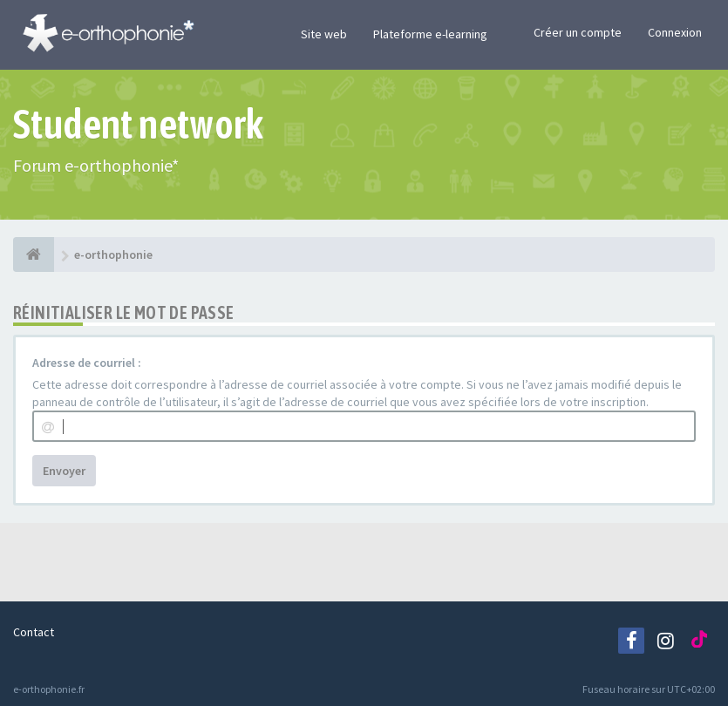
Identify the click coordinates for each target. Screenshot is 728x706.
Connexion (675, 32)
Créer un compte (578, 32)
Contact (34, 632)
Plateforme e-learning (430, 34)
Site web (324, 34)
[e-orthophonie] (34, 255)
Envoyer (64, 471)
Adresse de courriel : (87, 363)
